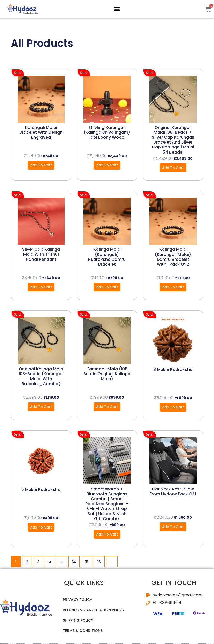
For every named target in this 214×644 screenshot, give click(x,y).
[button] (117, 9)
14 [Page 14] (74, 562)
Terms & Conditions (83, 631)
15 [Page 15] (87, 562)
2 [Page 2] (27, 562)
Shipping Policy (78, 620)
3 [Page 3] (38, 562)
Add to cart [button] (41, 165)
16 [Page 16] (99, 562)
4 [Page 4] (50, 562)
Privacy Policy (77, 600)
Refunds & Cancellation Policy (94, 610)
